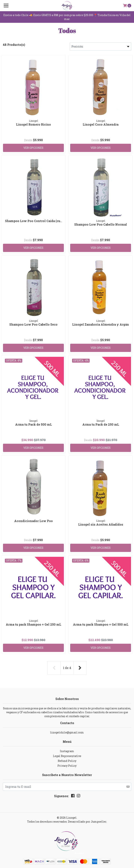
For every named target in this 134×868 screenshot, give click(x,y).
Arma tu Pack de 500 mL (33, 424)
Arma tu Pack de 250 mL (101, 424)
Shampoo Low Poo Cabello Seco (33, 324)
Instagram (67, 751)
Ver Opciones (33, 148)
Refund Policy (67, 761)
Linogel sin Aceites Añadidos (101, 524)
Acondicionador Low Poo (33, 521)
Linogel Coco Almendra (101, 124)
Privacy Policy (67, 766)
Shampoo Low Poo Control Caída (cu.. (33, 221)
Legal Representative (67, 756)
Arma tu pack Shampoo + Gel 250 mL (33, 624)
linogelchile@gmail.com (67, 732)
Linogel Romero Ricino (33, 124)
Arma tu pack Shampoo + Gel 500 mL (101, 624)
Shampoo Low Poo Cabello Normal (101, 224)
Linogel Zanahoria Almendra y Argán (101, 324)
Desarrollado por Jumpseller (87, 822)
